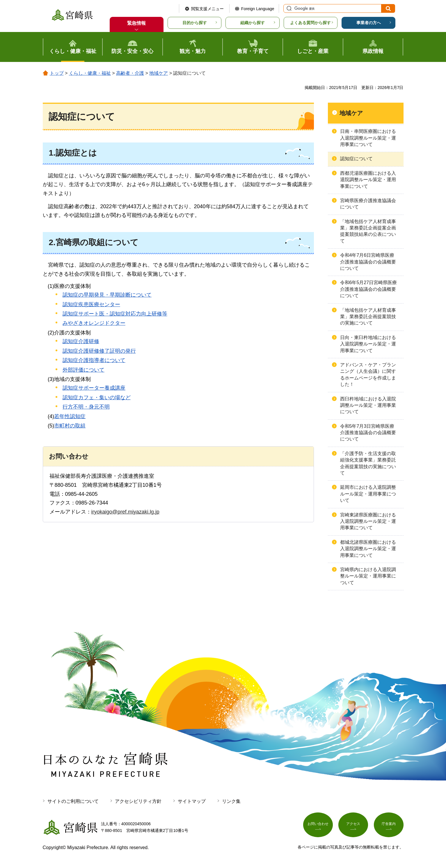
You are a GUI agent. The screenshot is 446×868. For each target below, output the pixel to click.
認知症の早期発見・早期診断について (107, 295)
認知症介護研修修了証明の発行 (99, 351)
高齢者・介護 (130, 73)
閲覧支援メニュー (207, 9)
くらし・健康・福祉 (90, 73)
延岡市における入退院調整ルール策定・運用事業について (368, 494)
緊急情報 (136, 23)
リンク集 (231, 801)
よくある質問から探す (310, 23)
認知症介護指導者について (94, 360)
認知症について (356, 159)
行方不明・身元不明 (86, 407)
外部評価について (83, 370)
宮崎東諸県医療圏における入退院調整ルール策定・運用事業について (368, 521)
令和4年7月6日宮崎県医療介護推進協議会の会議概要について (368, 262)
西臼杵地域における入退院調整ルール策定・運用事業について (368, 405)
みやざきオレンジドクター (94, 323)
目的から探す (195, 23)
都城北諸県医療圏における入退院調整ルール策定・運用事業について (368, 549)
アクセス (353, 826)
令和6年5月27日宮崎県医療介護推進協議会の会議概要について (369, 289)
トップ (57, 73)
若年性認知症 (70, 416)
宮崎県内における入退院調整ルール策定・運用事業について (368, 576)
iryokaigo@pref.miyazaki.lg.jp (125, 512)
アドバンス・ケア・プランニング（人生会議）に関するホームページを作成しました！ (368, 375)
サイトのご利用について (73, 801)
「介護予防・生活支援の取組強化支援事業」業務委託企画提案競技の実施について (368, 463)
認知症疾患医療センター (91, 304)
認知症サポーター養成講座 (94, 388)
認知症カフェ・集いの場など (97, 398)
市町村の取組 (70, 426)
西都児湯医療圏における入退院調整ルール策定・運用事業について (368, 180)
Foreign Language (258, 9)
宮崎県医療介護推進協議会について (368, 204)
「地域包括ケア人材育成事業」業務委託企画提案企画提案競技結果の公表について (368, 231)
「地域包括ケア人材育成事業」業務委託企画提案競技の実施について (368, 317)
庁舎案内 (389, 826)
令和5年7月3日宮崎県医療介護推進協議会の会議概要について (368, 433)
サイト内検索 (288, 8)
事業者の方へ (369, 23)
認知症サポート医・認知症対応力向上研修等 (115, 314)
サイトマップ (192, 801)
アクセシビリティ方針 (138, 801)
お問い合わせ (318, 826)
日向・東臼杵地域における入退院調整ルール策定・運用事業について (368, 344)
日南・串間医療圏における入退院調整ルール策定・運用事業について (368, 138)
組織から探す (253, 23)
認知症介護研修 (81, 341)
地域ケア (159, 73)
